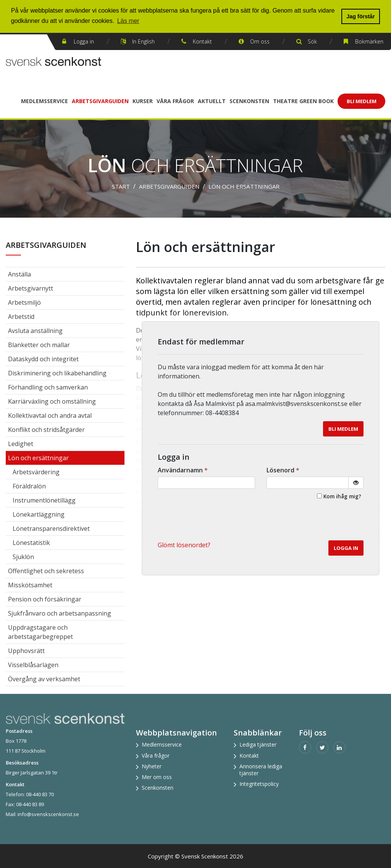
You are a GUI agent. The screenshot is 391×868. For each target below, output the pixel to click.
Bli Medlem (362, 101)
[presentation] (305, 522)
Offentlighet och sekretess (46, 571)
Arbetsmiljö (24, 302)
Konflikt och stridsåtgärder (46, 430)
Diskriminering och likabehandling (57, 373)
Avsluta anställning (35, 331)
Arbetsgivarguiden (100, 101)
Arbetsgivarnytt (31, 288)
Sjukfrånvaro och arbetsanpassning (60, 613)
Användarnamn (183, 470)
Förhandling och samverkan (48, 387)
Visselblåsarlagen (33, 665)
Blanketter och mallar (39, 345)
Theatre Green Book (303, 101)
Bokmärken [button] (369, 41)
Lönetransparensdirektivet (51, 529)
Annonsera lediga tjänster (261, 770)
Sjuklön (23, 557)
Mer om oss (157, 777)
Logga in (84, 41)
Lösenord (284, 470)
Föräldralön (29, 486)
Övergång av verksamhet (44, 679)
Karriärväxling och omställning (52, 401)
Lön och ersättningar (244, 186)
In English (143, 41)
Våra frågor (175, 101)
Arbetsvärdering (36, 472)
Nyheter (152, 766)
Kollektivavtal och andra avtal (50, 415)
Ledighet (21, 444)
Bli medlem (343, 429)
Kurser (143, 101)
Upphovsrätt (26, 651)
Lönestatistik (31, 543)
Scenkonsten (249, 101)
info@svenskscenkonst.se (48, 814)
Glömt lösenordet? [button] (184, 545)
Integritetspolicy (259, 784)
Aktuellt (212, 101)
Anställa (19, 274)
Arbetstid (21, 317)
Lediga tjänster (258, 744)
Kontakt (202, 41)
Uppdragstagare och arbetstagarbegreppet (40, 632)
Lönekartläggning (39, 514)
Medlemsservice (44, 101)
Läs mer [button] (128, 21)
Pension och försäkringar (45, 599)
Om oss (260, 41)
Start (121, 186)
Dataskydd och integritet (43, 359)
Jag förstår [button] (360, 16)
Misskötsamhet (30, 585)
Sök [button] (312, 41)
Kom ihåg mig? (342, 496)
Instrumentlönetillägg (44, 500)
